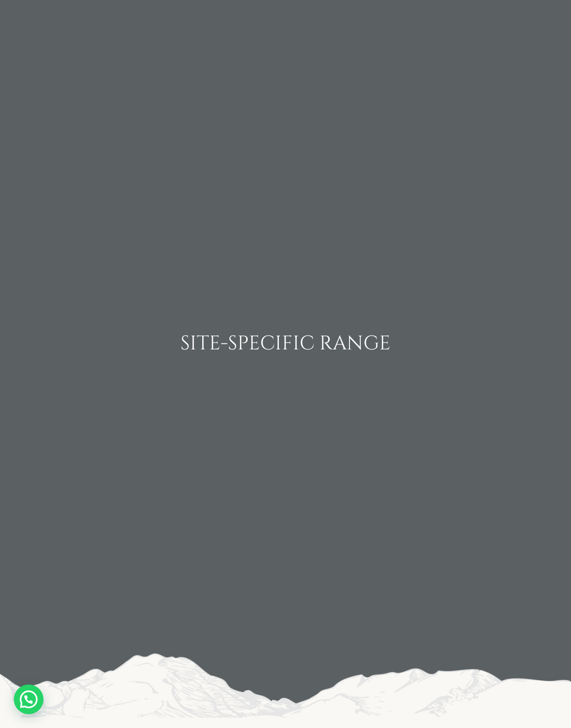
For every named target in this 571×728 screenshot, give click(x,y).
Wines (205, 23)
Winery (140, 23)
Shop (522, 31)
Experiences (493, 16)
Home (77, 23)
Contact (406, 16)
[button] (29, 699)
